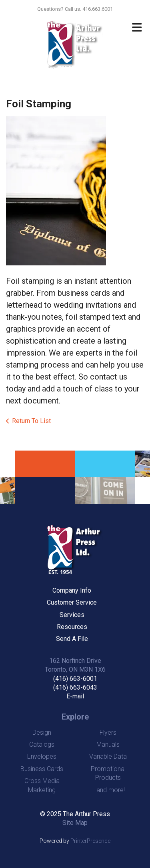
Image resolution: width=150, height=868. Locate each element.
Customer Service (72, 602)
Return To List (31, 421)
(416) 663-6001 (75, 679)
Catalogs (42, 744)
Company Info (72, 590)
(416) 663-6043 (75, 687)
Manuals (108, 744)
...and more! (108, 790)
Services (72, 615)
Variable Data (108, 756)
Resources (72, 627)
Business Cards (42, 769)
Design (42, 733)
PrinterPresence (90, 841)
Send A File (72, 639)
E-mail (75, 696)
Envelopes (42, 756)
